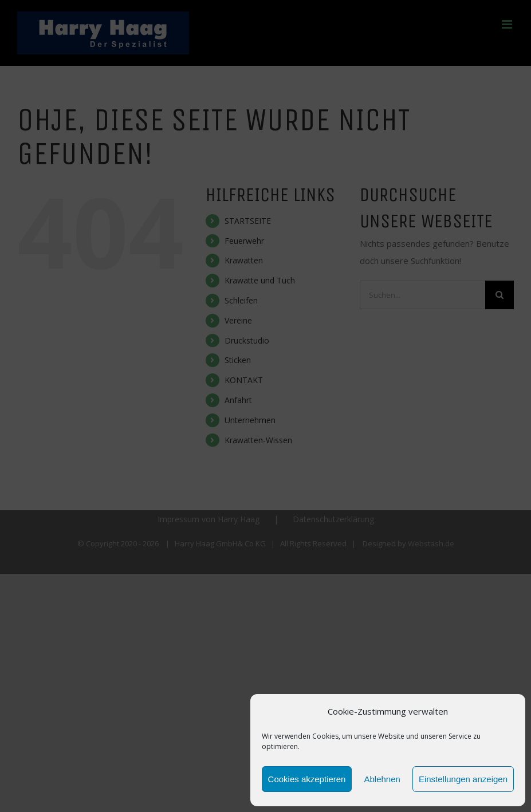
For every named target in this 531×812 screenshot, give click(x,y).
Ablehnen (382, 779)
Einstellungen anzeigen (463, 779)
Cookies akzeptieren (307, 779)
